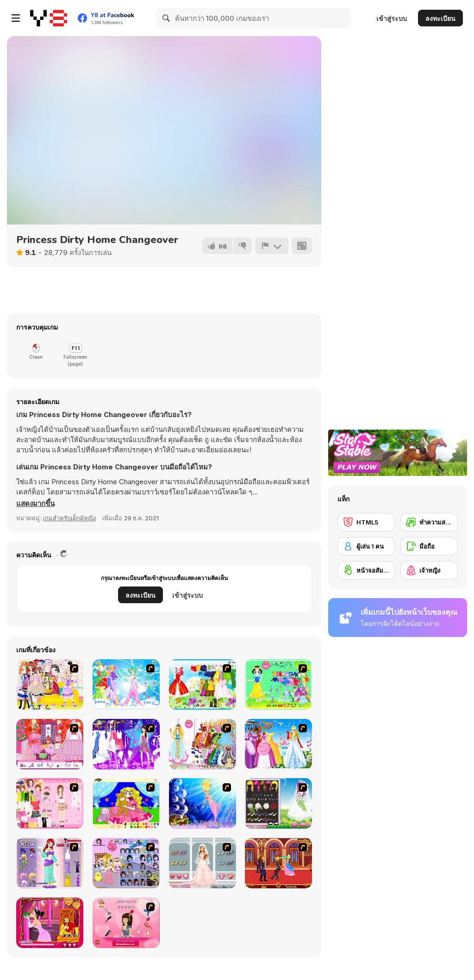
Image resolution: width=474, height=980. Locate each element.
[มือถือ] (429, 546)
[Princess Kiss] (50, 923)
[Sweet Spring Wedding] (278, 803)
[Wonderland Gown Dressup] (278, 744)
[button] (35, 504)
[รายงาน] (272, 246)
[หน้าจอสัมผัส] (366, 570)
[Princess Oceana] (203, 803)
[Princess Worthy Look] (203, 684)
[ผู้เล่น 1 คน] (366, 546)
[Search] (167, 18)
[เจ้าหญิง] (429, 570)
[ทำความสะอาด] (429, 522)
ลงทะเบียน (440, 18)
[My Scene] (126, 744)
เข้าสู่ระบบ (392, 18)
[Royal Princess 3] (50, 803)
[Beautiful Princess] (50, 684)
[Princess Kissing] (278, 863)
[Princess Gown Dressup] (203, 744)
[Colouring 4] (126, 803)
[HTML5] (366, 522)
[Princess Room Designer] (50, 744)
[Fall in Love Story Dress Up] (203, 863)
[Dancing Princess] (126, 684)
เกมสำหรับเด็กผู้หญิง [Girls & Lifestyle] (69, 518)
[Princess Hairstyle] (126, 923)
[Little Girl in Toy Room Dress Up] (126, 863)
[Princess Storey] (278, 684)
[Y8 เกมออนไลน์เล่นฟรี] (49, 18)
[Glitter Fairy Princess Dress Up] (50, 863)
